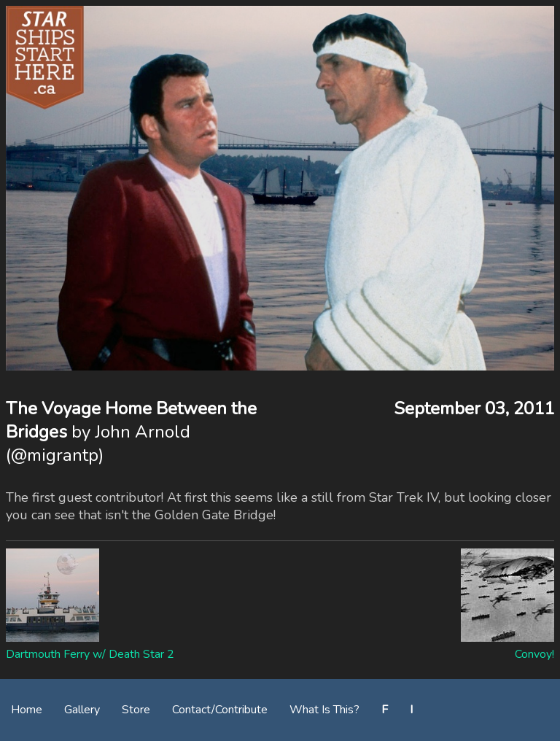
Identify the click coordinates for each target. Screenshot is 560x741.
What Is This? (324, 710)
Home (27, 710)
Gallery (82, 710)
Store (136, 710)
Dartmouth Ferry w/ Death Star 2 (90, 654)
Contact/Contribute (220, 710)
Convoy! (534, 654)
